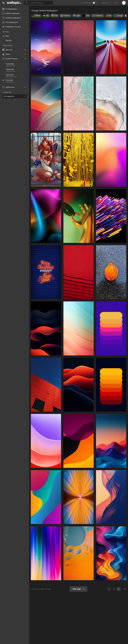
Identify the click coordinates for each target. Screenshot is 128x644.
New (7, 36)
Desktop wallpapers (12, 18)
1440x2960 (10, 64)
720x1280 (17, 80)
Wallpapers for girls (12, 27)
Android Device (10, 59)
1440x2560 (10, 69)
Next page (78, 589)
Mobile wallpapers (11, 13)
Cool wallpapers (10, 22)
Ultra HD (7, 50)
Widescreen (9, 87)
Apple (6, 54)
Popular (9, 40)
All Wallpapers (10, 9)
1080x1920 (10, 75)
